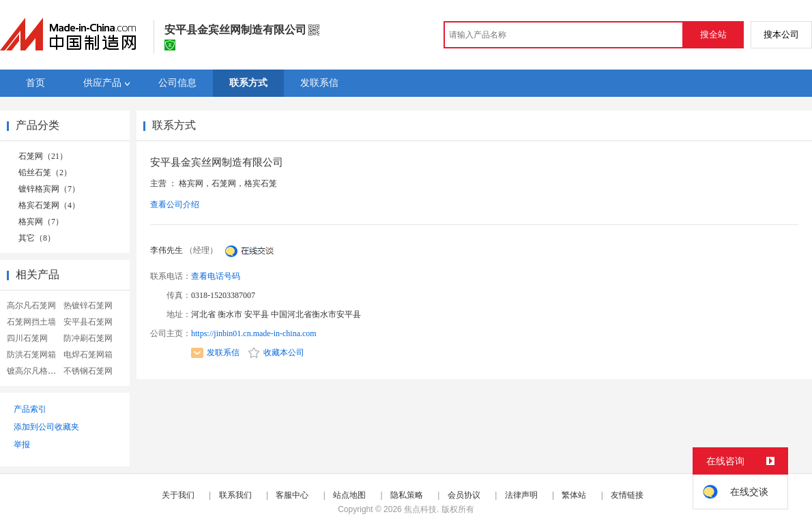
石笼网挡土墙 (31, 322)
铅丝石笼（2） (45, 173)
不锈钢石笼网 (88, 371)
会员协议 (464, 495)
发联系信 (215, 353)
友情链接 (627, 495)
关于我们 (178, 495)
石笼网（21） (43, 156)
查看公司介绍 (175, 205)
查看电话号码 (216, 276)
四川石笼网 (27, 338)
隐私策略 (407, 495)
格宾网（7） (41, 222)
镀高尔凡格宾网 (35, 371)
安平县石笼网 (88, 322)
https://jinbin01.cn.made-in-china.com (254, 333)
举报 (22, 445)
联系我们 (235, 495)
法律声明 (521, 495)
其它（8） (37, 238)
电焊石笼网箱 (88, 355)
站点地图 (349, 495)
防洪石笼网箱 (31, 355)
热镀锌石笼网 (88, 305)
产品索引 (30, 409)
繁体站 (574, 495)
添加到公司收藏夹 (46, 427)
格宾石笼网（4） (49, 205)
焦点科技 (420, 509)
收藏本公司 (276, 353)
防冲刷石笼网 (88, 338)
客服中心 (292, 495)
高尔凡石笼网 (31, 305)
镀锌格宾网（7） (49, 189)
